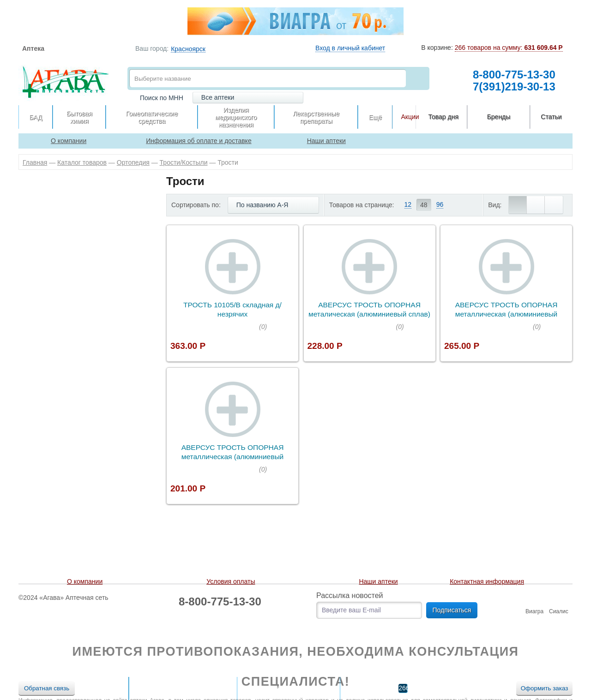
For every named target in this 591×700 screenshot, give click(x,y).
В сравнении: (281, 688)
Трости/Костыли (184, 162)
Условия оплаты (231, 581)
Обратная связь (47, 688)
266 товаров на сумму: (509, 48)
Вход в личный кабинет (350, 48)
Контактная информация (487, 581)
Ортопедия (133, 162)
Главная (35, 162)
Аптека (33, 48)
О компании (85, 581)
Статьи (551, 117)
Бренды (499, 117)
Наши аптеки (378, 581)
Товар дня (443, 117)
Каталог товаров (82, 162)
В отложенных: (175, 688)
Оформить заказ (545, 688)
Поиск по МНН (162, 98)
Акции (410, 117)
